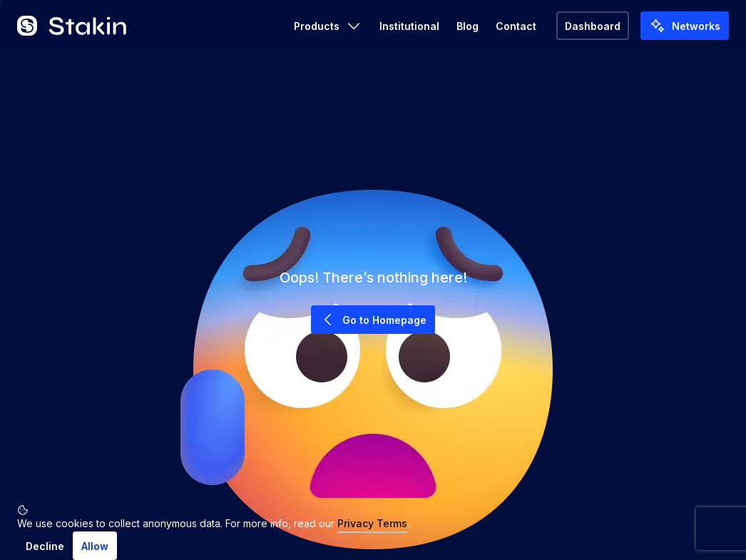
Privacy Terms (372, 523)
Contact (516, 26)
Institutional (409, 26)
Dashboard (593, 26)
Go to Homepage (373, 320)
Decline (45, 546)
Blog (467, 26)
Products (328, 26)
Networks (685, 26)
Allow (95, 546)
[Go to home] (72, 26)
